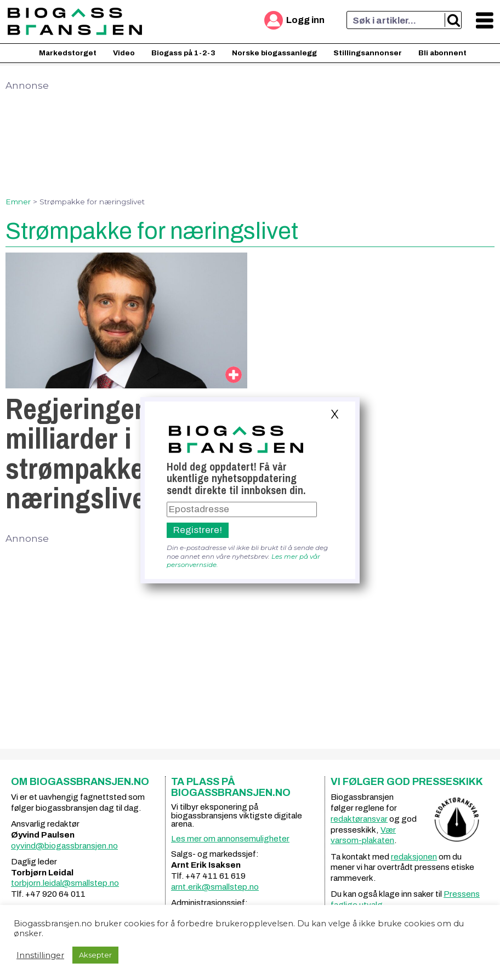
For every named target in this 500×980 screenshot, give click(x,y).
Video (124, 53)
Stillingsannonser (368, 53)
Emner (18, 202)
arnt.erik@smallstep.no (215, 887)
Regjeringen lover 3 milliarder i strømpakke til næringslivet (121, 453)
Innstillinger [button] (40, 955)
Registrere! (198, 530)
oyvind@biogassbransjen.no (64, 846)
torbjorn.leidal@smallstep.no (65, 883)
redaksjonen (414, 857)
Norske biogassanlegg (274, 53)
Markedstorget (68, 53)
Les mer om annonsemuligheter (230, 839)
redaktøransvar (359, 819)
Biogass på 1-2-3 (183, 53)
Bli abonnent (442, 53)
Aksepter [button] (95, 955)
